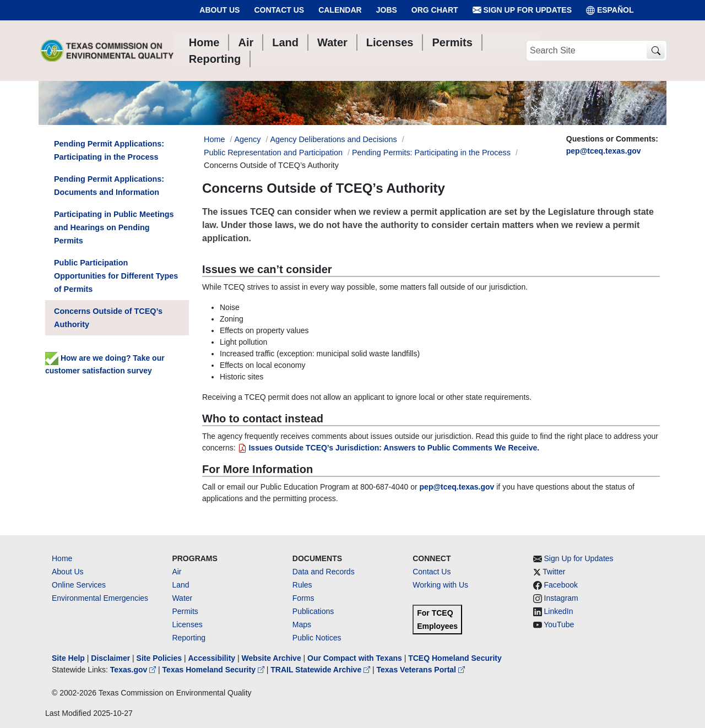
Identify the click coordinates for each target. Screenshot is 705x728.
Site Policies (159, 658)
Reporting (189, 638)
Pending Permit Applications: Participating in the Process (109, 150)
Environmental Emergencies (100, 598)
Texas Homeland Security (215, 670)
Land (180, 585)
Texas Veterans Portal (421, 670)
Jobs (387, 10)
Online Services (79, 585)
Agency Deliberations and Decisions (333, 139)
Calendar (340, 10)
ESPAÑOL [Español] (610, 10)
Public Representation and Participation (273, 153)
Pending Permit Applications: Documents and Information (109, 186)
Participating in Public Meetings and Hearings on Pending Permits (114, 227)
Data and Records (324, 572)
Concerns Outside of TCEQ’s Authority (108, 318)
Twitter (554, 572)
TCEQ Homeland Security (455, 658)
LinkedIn (559, 611)
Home (62, 558)
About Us (219, 10)
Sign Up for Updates (522, 10)
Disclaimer (110, 658)
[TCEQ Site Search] (656, 51)
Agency (247, 139)
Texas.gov (134, 670)
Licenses (187, 624)
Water (182, 598)
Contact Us (279, 10)
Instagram (561, 598)
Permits (185, 611)
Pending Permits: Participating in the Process (431, 153)
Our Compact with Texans (355, 658)
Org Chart (435, 10)
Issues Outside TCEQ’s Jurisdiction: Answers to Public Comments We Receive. (389, 448)
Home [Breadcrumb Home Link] (214, 139)
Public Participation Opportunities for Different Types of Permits (116, 276)
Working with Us (440, 585)
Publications (313, 611)
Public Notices (317, 638)
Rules (302, 585)
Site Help (68, 658)
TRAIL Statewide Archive (321, 670)
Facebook (561, 585)
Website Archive (272, 658)
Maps (302, 624)
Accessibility (213, 658)
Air (177, 572)
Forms (303, 598)
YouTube (559, 624)
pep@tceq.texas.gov (604, 151)
